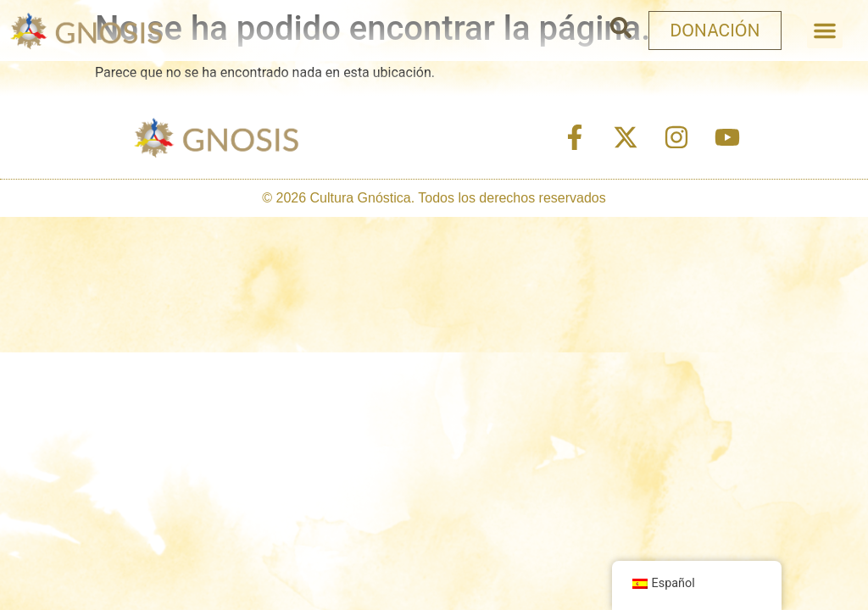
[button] (825, 30)
